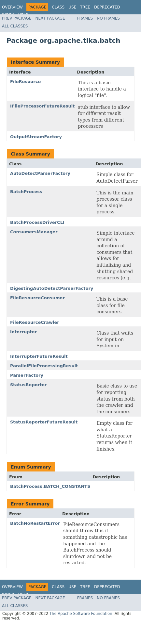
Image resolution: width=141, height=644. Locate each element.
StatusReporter (28, 385)
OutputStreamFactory (36, 137)
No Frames (108, 18)
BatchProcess (26, 192)
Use (72, 7)
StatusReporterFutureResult (44, 422)
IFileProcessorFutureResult (42, 106)
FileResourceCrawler (35, 322)
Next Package (50, 18)
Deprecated (107, 7)
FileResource (25, 82)
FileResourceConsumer (37, 298)
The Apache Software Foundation (81, 614)
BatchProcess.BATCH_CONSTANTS (50, 486)
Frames (85, 18)
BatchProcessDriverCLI (37, 222)
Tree (85, 7)
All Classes (15, 26)
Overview (12, 7)
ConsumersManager (34, 232)
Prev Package (17, 18)
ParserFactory (27, 375)
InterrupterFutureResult (39, 356)
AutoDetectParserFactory (40, 173)
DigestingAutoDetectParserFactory (52, 288)
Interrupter (23, 332)
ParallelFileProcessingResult (44, 366)
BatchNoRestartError (35, 523)
